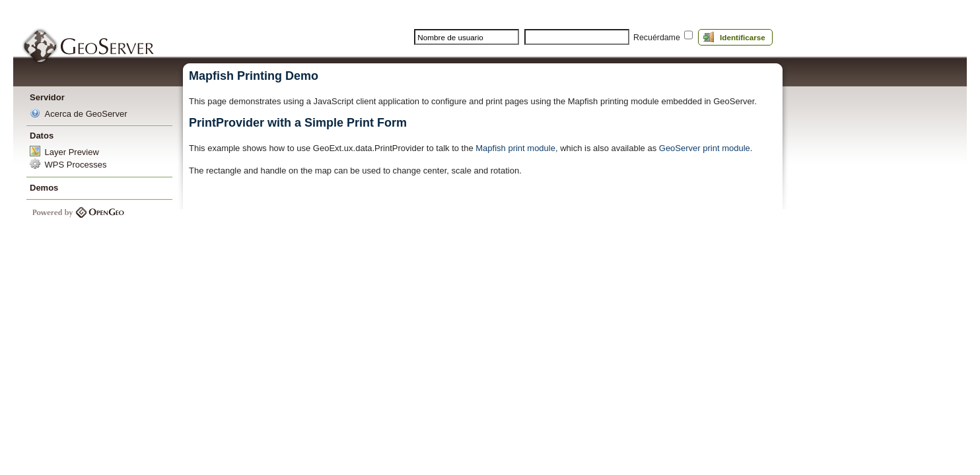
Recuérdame (657, 38)
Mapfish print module (515, 148)
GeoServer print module (705, 148)
